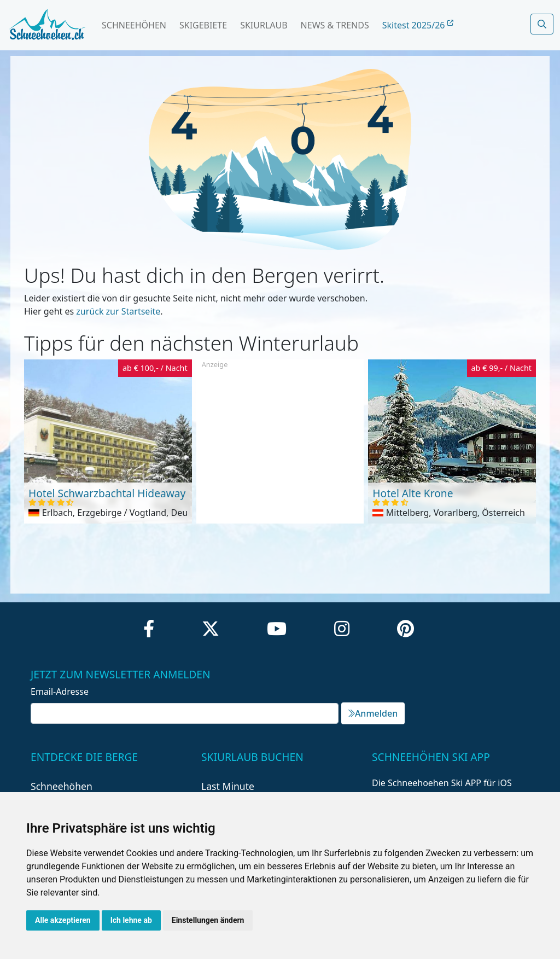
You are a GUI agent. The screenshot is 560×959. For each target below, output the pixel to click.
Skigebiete (203, 25)
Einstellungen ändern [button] (208, 920)
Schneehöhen (134, 25)
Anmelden (373, 713)
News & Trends (335, 25)
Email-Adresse (60, 691)
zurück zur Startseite (118, 311)
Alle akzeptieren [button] (63, 920)
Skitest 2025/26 (418, 25)
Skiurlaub (264, 25)
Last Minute (228, 786)
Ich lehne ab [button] (131, 920)
